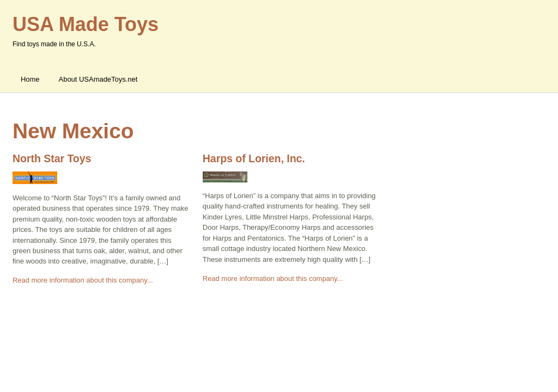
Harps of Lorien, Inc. (254, 158)
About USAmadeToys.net (98, 79)
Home (30, 79)
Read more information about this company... (83, 280)
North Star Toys (52, 158)
